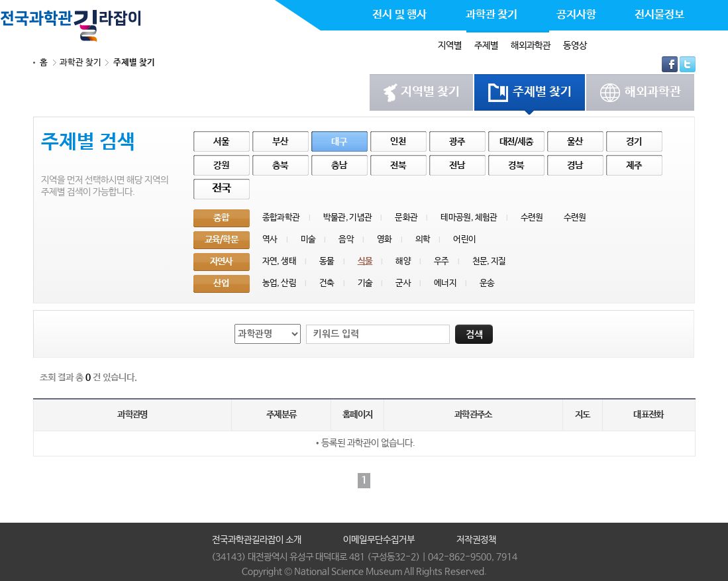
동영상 (575, 46)
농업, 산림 (279, 283)
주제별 (486, 46)
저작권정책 (476, 540)
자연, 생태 (279, 261)
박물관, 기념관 (348, 218)
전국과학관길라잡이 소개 (257, 540)
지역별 (450, 46)
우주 (442, 261)
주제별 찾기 (134, 63)
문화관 (406, 218)
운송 (487, 283)
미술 (308, 239)
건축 (327, 283)
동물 (327, 261)
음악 (346, 239)
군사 (403, 283)
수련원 (532, 218)
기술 (365, 283)
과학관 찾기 (80, 63)
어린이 (464, 239)
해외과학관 (531, 46)
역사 (270, 239)
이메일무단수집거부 (379, 540)
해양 (403, 261)
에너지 (445, 283)
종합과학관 (281, 218)
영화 (385, 239)
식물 (365, 261)
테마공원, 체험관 (469, 218)
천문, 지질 (489, 261)
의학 (423, 239)
